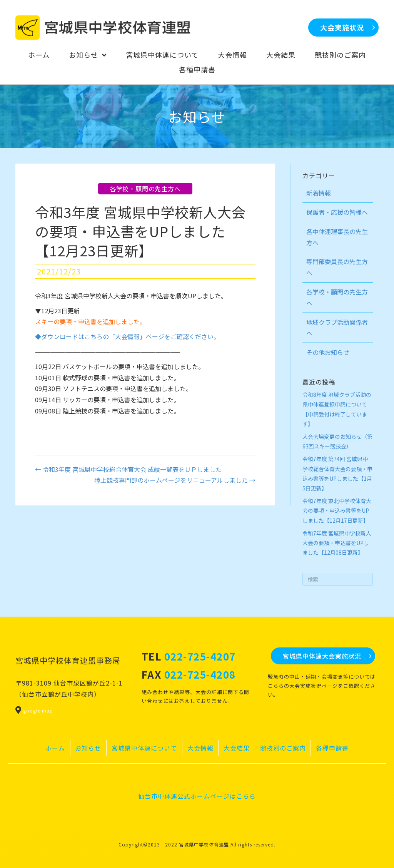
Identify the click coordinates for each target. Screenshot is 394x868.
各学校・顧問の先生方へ (145, 189)
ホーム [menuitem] (55, 748)
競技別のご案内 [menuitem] (283, 748)
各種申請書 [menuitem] (332, 748)
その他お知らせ (328, 352)
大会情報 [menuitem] (200, 748)
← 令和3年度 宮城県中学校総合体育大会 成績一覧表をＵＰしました (128, 469)
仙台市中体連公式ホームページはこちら (197, 796)
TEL (189, 656)
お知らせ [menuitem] (88, 748)
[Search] (338, 579)
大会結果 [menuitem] (237, 748)
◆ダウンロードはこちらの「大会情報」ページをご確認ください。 (127, 336)
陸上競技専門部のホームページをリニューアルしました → (175, 480)
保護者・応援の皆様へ (337, 212)
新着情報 (319, 193)
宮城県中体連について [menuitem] (144, 748)
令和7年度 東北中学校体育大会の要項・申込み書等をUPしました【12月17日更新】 (337, 510)
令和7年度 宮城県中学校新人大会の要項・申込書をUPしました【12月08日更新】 (337, 543)
